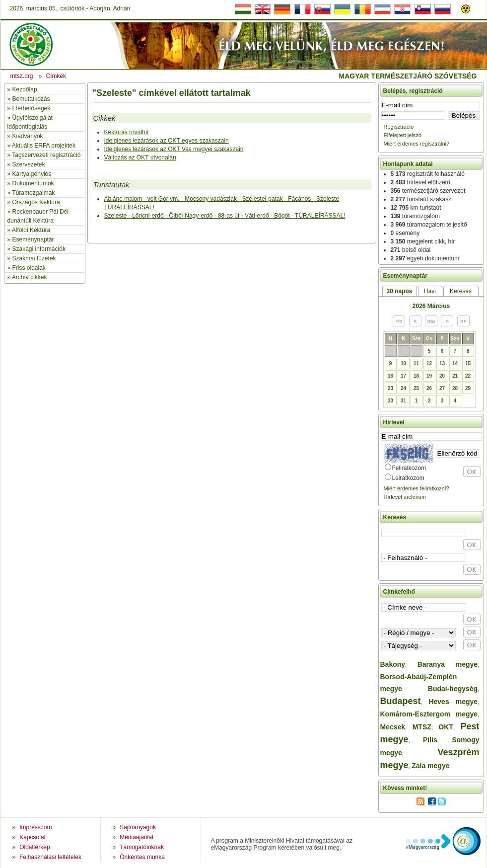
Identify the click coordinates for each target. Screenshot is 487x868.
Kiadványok (28, 136)
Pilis (430, 740)
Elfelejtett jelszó (403, 135)
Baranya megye (448, 664)
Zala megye (430, 766)
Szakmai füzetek (34, 258)
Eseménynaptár (33, 239)
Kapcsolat (33, 837)
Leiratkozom (408, 478)
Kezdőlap (25, 89)
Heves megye (453, 702)
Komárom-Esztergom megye (429, 714)
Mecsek (393, 727)
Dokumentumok (33, 183)
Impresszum (35, 827)
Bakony (393, 664)
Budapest (401, 701)
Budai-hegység (453, 689)
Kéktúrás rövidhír (127, 132)
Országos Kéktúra (36, 202)
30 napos (399, 291)
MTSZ (422, 727)
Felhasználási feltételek (50, 857)
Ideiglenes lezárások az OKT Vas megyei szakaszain (174, 149)
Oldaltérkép (35, 847)
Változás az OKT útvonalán (140, 158)
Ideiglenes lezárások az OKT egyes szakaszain (167, 141)
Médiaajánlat (137, 837)
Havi (430, 291)
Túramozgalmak (33, 193)
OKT (446, 727)
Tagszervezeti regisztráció (46, 155)
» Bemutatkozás (29, 99)
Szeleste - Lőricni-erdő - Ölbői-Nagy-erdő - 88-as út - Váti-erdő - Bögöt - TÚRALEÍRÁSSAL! (225, 216)
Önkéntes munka (142, 857)
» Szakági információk (36, 249)
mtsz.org (22, 76)
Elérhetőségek (32, 108)
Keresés (461, 291)
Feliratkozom (409, 468)
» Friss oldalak (27, 268)
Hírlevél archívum (405, 497)
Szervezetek (29, 164)
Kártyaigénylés (32, 174)
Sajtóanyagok (138, 827)
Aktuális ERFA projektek (44, 146)
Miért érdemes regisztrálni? (417, 144)
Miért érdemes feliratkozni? (417, 488)
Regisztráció (399, 127)
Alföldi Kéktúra (31, 230)
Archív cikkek (30, 277)
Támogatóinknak (142, 847)
